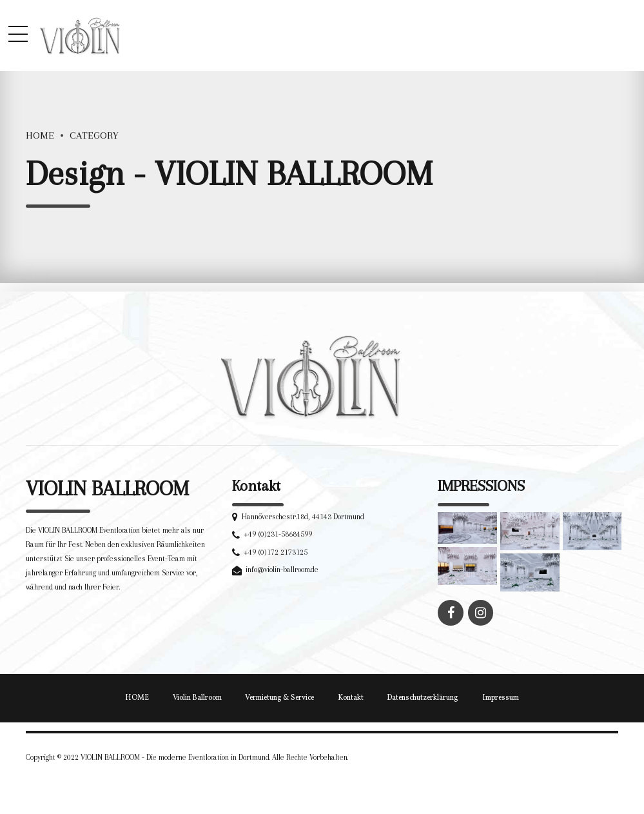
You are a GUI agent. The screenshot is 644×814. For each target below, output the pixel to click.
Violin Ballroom (197, 698)
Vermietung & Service (279, 698)
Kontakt (351, 698)
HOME (137, 698)
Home (40, 135)
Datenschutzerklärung (423, 698)
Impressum (501, 698)
